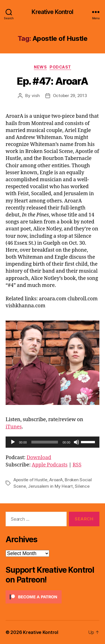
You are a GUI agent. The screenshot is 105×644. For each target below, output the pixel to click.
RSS (77, 465)
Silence (82, 486)
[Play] (13, 442)
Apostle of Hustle (30, 480)
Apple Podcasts (50, 465)
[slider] (45, 442)
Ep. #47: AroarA (53, 81)
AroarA (56, 480)
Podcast (60, 67)
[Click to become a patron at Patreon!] (53, 597)
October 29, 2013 (70, 95)
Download (39, 458)
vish (36, 95)
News (40, 67)
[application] (53, 442)
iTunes (14, 427)
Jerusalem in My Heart (50, 486)
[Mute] (76, 442)
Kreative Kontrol (52, 12)
